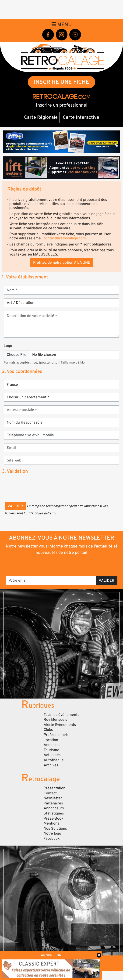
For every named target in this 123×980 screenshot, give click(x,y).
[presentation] (40, 489)
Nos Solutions (55, 829)
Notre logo (52, 833)
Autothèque (54, 760)
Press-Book (54, 818)
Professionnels (56, 735)
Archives (51, 765)
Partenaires (53, 803)
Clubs (48, 730)
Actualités (52, 755)
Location (51, 740)
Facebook (52, 839)
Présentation (54, 788)
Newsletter (53, 798)
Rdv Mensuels (55, 720)
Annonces (52, 745)
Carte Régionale (41, 117)
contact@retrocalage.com (65, 238)
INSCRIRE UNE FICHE (61, 82)
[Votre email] (51, 580)
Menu (62, 25)
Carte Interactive (81, 117)
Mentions (51, 823)
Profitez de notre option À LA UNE (62, 263)
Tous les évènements (61, 715)
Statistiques (54, 813)
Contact (50, 793)
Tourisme (51, 750)
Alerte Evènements (60, 725)
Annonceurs (54, 808)
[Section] (61, 385)
